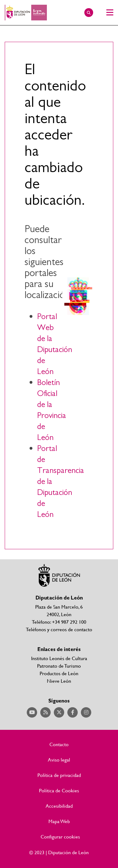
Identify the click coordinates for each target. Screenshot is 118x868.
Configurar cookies (60, 837)
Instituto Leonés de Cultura (59, 658)
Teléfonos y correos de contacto (59, 629)
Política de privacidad (59, 775)
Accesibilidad (59, 806)
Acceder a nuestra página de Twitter (59, 712)
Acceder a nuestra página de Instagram (86, 712)
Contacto (59, 744)
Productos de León (59, 673)
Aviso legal (59, 760)
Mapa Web (59, 821)
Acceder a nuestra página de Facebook (73, 712)
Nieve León (59, 681)
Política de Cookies (59, 790)
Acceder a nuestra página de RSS (45, 712)
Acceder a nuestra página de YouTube (32, 712)
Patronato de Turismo (59, 666)
